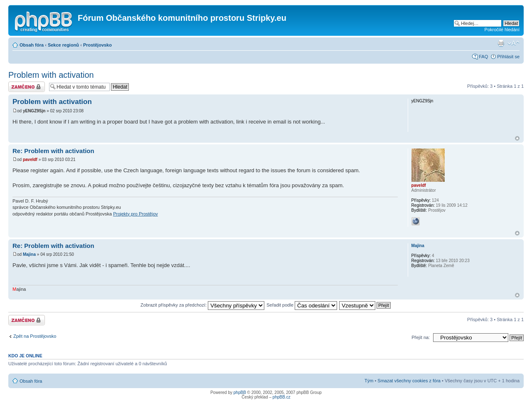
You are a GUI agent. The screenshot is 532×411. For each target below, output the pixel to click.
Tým (369, 381)
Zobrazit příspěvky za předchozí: (202, 305)
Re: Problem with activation (53, 151)
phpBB (240, 392)
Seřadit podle (302, 305)
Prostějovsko (97, 45)
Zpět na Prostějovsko (35, 336)
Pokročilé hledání (502, 30)
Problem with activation (51, 75)
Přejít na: (421, 337)
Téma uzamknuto (27, 87)
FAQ (483, 57)
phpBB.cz (282, 397)
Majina (29, 254)
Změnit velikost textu (514, 43)
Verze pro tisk (501, 43)
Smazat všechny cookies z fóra (409, 381)
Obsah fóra (32, 45)
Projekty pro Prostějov (135, 214)
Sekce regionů (63, 45)
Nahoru (517, 138)
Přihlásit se (508, 57)
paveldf (30, 160)
